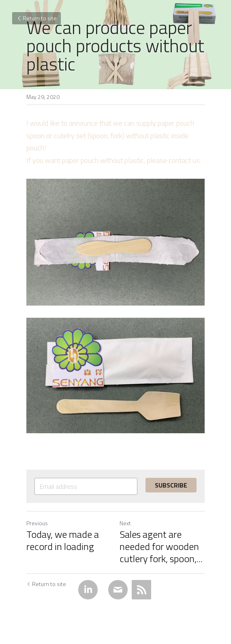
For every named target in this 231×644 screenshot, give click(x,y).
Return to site (36, 18)
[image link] (115, 242)
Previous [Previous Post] (37, 523)
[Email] (118, 590)
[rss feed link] (141, 590)
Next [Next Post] (125, 523)
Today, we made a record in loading (63, 540)
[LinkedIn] (88, 590)
